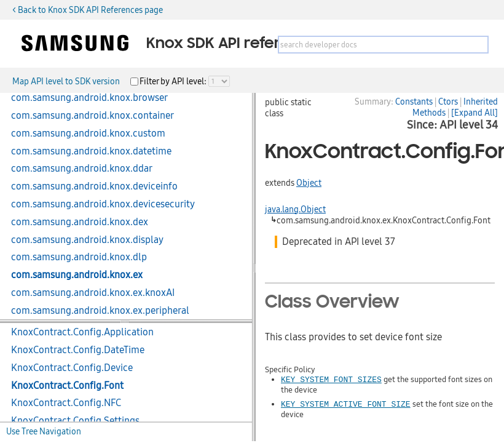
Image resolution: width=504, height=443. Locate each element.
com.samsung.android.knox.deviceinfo (94, 186)
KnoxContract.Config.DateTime (78, 350)
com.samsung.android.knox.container (93, 116)
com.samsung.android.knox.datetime (91, 151)
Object (309, 183)
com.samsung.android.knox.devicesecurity (103, 204)
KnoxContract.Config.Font (67, 386)
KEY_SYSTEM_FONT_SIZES (331, 379)
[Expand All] (474, 113)
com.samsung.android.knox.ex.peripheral (100, 311)
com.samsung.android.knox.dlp (79, 257)
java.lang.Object (295, 209)
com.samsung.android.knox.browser (89, 98)
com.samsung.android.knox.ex (77, 275)
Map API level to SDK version (66, 81)
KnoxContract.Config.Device (72, 368)
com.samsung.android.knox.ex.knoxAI (93, 293)
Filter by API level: (174, 81)
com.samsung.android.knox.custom (88, 134)
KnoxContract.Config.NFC (66, 403)
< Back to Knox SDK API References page (88, 10)
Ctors (448, 102)
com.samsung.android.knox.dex (80, 222)
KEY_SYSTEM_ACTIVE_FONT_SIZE (346, 404)
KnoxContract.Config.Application (82, 332)
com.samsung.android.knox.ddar (82, 169)
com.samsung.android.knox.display (87, 240)
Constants (414, 102)
